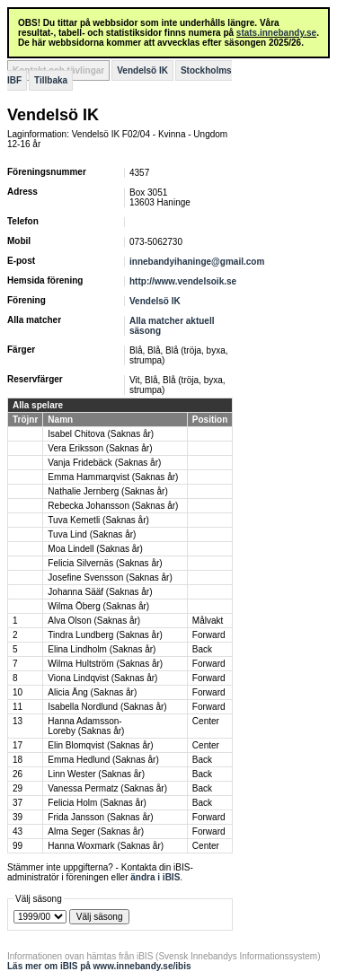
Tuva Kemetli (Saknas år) (98, 520)
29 (18, 788)
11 (18, 707)
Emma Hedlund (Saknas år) (103, 760)
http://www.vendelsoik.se (183, 281)
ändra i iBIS (155, 877)
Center (206, 721)
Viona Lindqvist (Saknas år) (102, 678)
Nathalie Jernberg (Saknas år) (107, 491)
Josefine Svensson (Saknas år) (110, 577)
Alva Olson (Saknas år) (94, 621)
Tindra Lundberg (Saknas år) (105, 635)
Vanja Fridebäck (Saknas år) (104, 463)
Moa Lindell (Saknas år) (95, 549)
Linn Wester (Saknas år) (96, 774)
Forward (209, 635)
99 (18, 846)
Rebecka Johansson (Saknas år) (113, 506)
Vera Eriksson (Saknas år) (100, 448)
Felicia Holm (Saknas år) (97, 803)
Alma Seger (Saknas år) (96, 831)
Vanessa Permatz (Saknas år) (107, 788)
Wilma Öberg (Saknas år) (98, 606)
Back (202, 649)
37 (18, 803)
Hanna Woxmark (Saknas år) (106, 846)
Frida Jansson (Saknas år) (100, 817)
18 (18, 760)
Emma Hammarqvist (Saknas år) (113, 477)
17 (18, 745)
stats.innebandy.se (276, 33)
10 (18, 692)
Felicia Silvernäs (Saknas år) (105, 563)
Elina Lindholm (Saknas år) (102, 649)
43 (18, 831)
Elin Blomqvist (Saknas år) (100, 745)
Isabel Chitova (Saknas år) (101, 434)
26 (18, 774)
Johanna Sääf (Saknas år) (100, 592)
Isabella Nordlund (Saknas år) (107, 707)
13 (18, 721)
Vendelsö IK (142, 70)
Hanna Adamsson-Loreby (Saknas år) (86, 726)
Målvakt (208, 621)
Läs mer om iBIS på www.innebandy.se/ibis (99, 966)
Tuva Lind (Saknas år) (92, 534)
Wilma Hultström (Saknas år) (105, 664)
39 (18, 817)
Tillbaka (51, 80)
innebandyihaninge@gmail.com (197, 262)
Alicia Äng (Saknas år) (92, 692)
